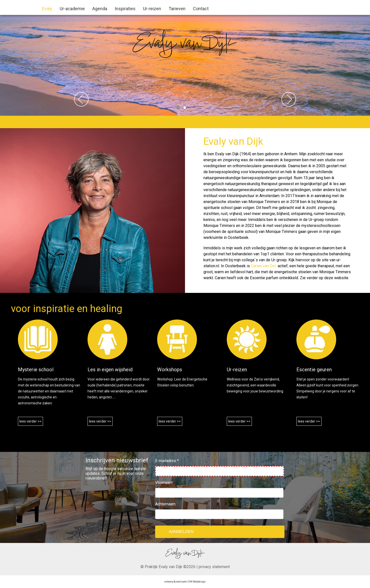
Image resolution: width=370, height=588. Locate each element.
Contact (201, 9)
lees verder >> (30, 421)
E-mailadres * (167, 461)
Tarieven (177, 9)
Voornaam (164, 483)
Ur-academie (72, 9)
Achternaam (165, 504)
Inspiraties (125, 9)
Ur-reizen (152, 9)
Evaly (47, 9)
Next (289, 99)
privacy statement (214, 567)
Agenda (100, 9)
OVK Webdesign (196, 582)
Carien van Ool (264, 266)
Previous (81, 99)
